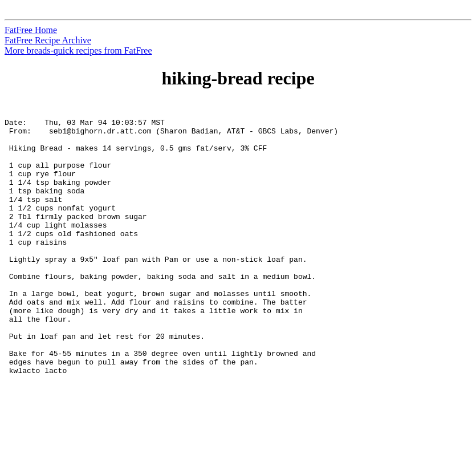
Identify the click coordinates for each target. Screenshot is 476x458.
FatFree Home (31, 30)
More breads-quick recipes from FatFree (78, 50)
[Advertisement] (424, 274)
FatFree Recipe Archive (48, 40)
